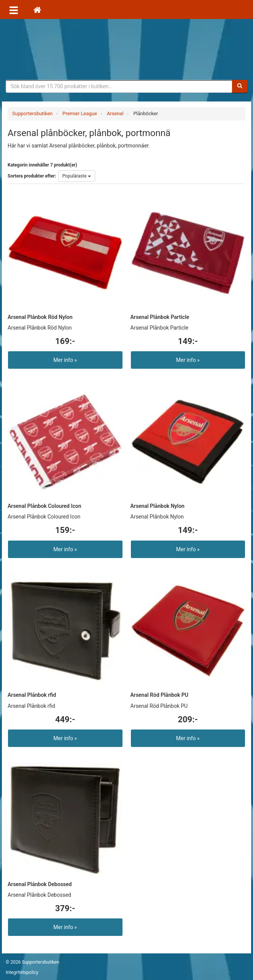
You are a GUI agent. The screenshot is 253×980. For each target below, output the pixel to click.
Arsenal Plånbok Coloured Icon (45, 506)
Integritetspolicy (22, 972)
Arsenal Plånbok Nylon (158, 506)
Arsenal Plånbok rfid (32, 695)
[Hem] (37, 10)
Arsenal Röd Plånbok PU (160, 695)
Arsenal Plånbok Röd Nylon (40, 317)
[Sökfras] (119, 86)
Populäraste (77, 176)
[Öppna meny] (14, 10)
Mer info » (65, 360)
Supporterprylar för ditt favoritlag (127, 49)
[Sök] (240, 86)
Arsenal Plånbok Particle (160, 317)
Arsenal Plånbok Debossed (40, 884)
